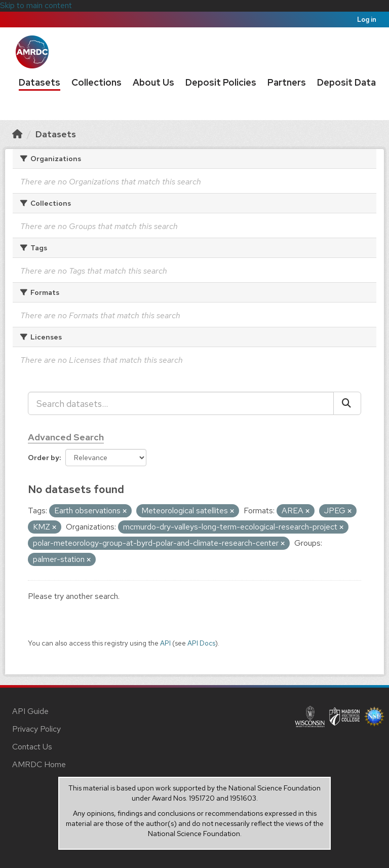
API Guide (30, 711)
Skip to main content (36, 5)
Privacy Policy (36, 729)
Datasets (40, 82)
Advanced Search (66, 437)
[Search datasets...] (181, 403)
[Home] (17, 134)
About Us (153, 82)
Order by (44, 458)
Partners (287, 82)
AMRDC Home (39, 764)
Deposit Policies (221, 82)
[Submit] (347, 403)
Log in (367, 20)
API (165, 643)
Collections (96, 82)
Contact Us (32, 747)
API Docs (201, 643)
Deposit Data (346, 82)
